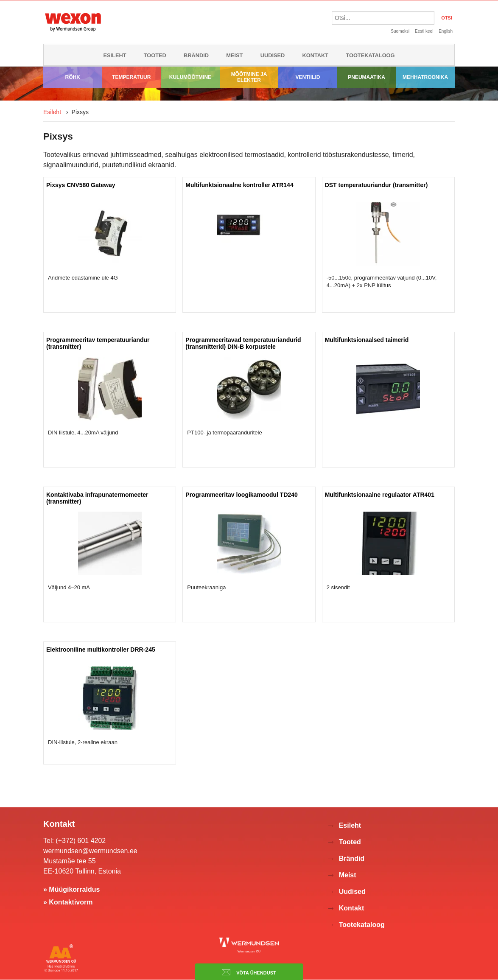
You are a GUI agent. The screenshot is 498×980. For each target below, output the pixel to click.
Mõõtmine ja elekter (249, 77)
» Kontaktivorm (68, 902)
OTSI (447, 18)
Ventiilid (308, 77)
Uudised (273, 55)
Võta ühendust (249, 972)
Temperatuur (131, 77)
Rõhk (73, 77)
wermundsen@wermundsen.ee (90, 851)
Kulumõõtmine (190, 77)
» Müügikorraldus (71, 889)
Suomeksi (400, 31)
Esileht (115, 55)
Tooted (155, 55)
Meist (234, 55)
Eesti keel (424, 31)
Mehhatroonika (425, 77)
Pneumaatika (367, 77)
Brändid (196, 55)
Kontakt (316, 55)
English (446, 31)
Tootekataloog (370, 55)
